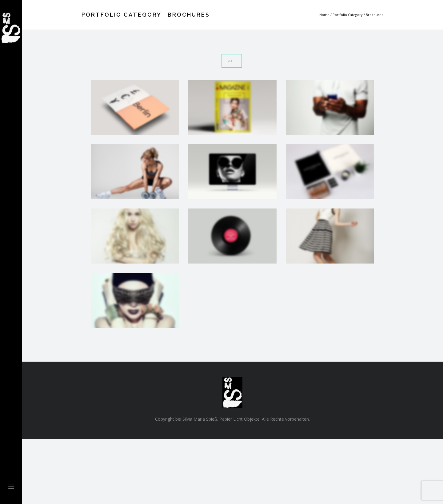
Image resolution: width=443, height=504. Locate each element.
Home (324, 15)
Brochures (374, 15)
